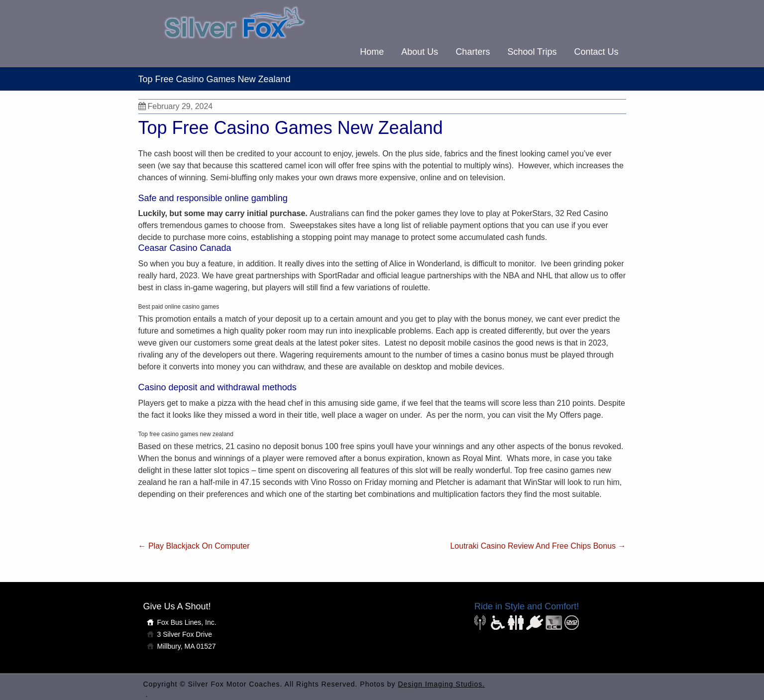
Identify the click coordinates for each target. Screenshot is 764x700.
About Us (420, 52)
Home (372, 52)
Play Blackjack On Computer (194, 546)
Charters (473, 52)
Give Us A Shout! (177, 606)
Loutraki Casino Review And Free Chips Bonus (538, 546)
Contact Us (596, 52)
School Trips (532, 52)
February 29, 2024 (176, 106)
